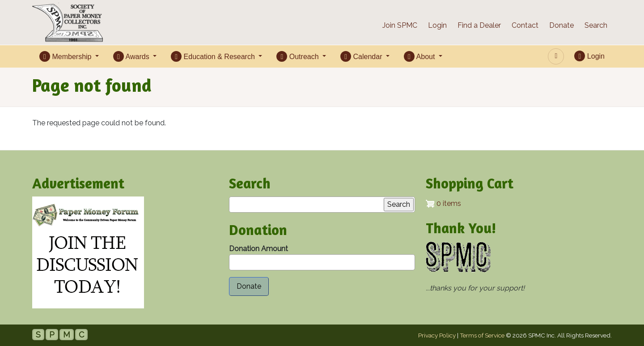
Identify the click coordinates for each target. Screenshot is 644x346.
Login (437, 25)
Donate (561, 25)
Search (596, 25)
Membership (66, 56)
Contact (525, 25)
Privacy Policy (437, 335)
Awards (132, 56)
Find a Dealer (479, 25)
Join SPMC (400, 25)
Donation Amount (258, 249)
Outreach (299, 56)
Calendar (362, 56)
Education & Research (214, 56)
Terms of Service (482, 335)
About (420, 56)
